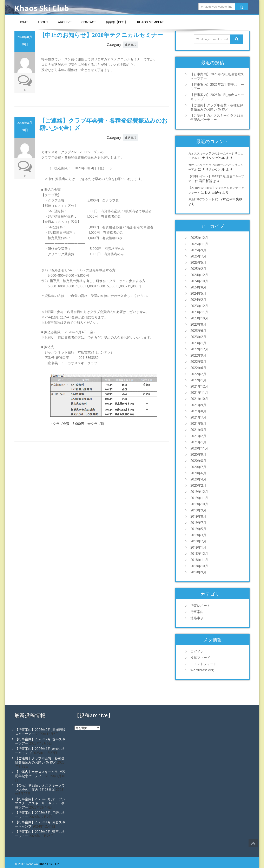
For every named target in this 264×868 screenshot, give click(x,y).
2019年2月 (198, 541)
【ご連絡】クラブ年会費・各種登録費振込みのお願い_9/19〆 (217, 107)
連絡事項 (131, 45)
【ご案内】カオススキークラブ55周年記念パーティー (217, 117)
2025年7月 (198, 256)
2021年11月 (199, 392)
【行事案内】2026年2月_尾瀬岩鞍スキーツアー (217, 76)
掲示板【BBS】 (117, 22)
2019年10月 (199, 504)
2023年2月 (198, 337)
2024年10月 (199, 281)
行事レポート (200, 606)
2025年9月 (198, 250)
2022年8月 (198, 362)
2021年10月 (199, 399)
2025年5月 (198, 262)
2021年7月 (198, 417)
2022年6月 (198, 368)
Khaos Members (151, 22)
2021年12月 (199, 386)
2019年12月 (199, 492)
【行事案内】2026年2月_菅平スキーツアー (217, 87)
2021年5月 (198, 423)
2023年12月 (199, 306)
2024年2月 (198, 300)
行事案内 (197, 612)
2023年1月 (198, 343)
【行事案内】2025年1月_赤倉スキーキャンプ (40, 824)
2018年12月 (199, 554)
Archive (65, 22)
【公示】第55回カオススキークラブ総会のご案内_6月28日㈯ (40, 787)
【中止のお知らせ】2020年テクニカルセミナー (101, 35)
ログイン (197, 651)
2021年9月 (198, 405)
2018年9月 (198, 572)
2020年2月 (198, 485)
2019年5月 (198, 529)
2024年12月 (199, 275)
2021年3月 (198, 430)
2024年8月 (198, 287)
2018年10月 (199, 566)
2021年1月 (198, 442)
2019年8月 (198, 516)
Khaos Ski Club (49, 864)
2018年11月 (199, 560)
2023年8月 (198, 324)
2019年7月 (198, 523)
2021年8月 (198, 411)
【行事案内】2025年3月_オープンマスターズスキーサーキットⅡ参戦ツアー (40, 803)
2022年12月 (199, 349)
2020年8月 (198, 461)
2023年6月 (198, 331)
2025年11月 (199, 244)
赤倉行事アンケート (201, 199)
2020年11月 (199, 448)
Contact (89, 22)
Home (23, 22)
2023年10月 (199, 318)
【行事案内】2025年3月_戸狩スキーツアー (40, 815)
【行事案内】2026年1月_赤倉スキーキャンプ (217, 97)
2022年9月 (198, 355)
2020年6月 (198, 473)
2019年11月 (199, 498)
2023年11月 (199, 312)
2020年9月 (198, 454)
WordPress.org (202, 670)
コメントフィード (204, 664)
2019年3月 (198, 535)
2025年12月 (199, 238)
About (43, 22)
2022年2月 (198, 374)
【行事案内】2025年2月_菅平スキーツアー (40, 834)
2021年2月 (198, 436)
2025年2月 (198, 269)
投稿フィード (200, 658)
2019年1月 (198, 547)
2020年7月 (198, 467)
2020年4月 (198, 479)
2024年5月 (198, 293)
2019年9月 (198, 510)
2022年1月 (198, 380)
